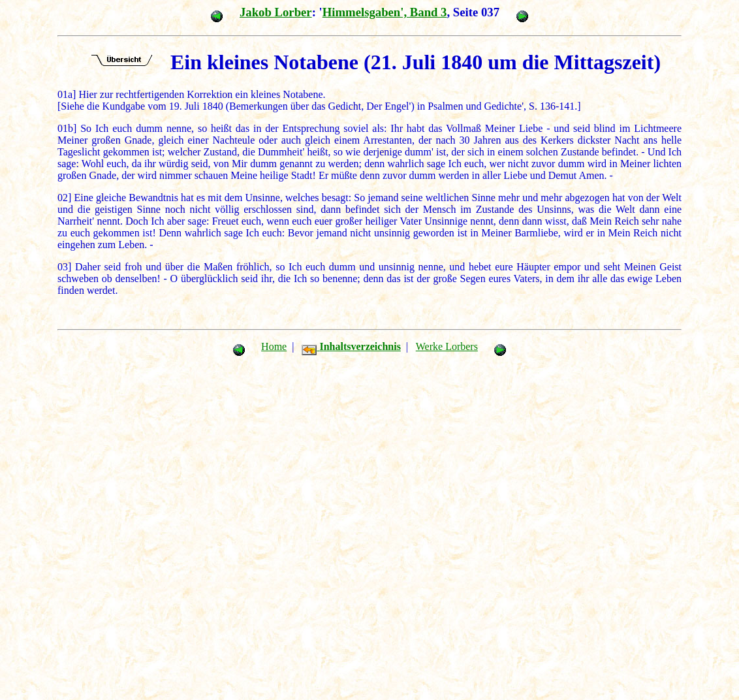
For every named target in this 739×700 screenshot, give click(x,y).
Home (274, 346)
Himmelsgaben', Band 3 (385, 12)
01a (65, 94)
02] (64, 198)
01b (65, 128)
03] (64, 267)
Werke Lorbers (447, 346)
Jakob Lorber (276, 12)
